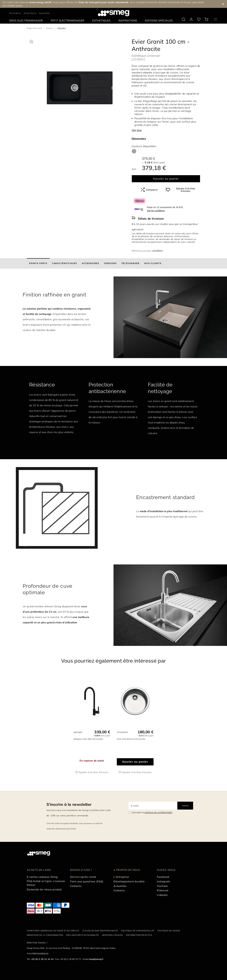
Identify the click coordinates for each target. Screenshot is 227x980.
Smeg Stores (30, 13)
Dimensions (139, 138)
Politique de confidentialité (138, 931)
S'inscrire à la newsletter (69, 804)
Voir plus (137, 130)
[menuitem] (27, 21)
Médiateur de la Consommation (45, 935)
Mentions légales (112, 935)
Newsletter (44, 13)
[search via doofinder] (183, 19)
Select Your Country (36, 943)
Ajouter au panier (166, 179)
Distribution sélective (139, 935)
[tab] (38, 263)
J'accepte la (152, 812)
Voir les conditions (156, 211)
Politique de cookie (169, 931)
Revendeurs (15, 13)
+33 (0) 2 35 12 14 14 (42, 959)
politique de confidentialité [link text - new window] (158, 812)
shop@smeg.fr (96, 959)
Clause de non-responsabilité (100, 931)
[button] (31, 41)
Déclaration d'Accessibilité (83, 935)
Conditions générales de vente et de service (53, 931)
